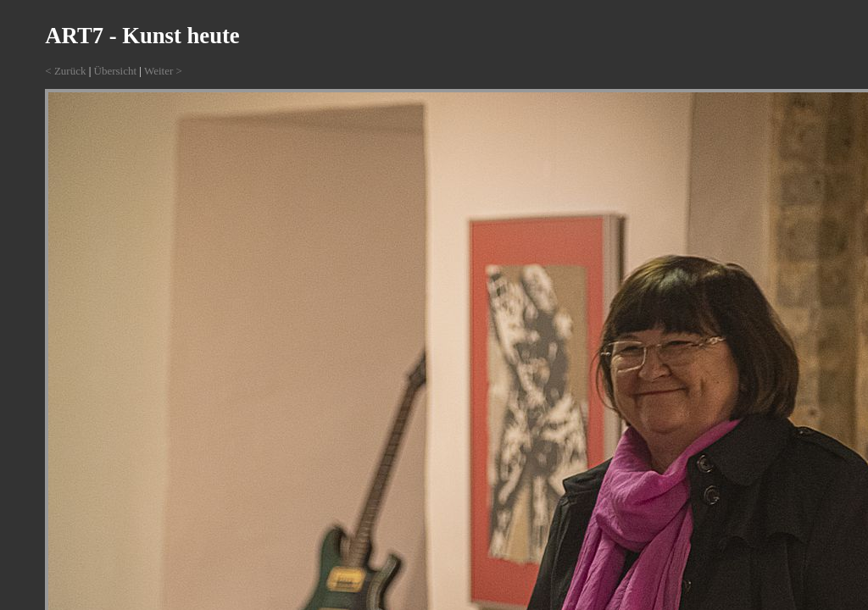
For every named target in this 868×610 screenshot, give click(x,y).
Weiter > (163, 71)
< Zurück (65, 71)
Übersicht (116, 71)
